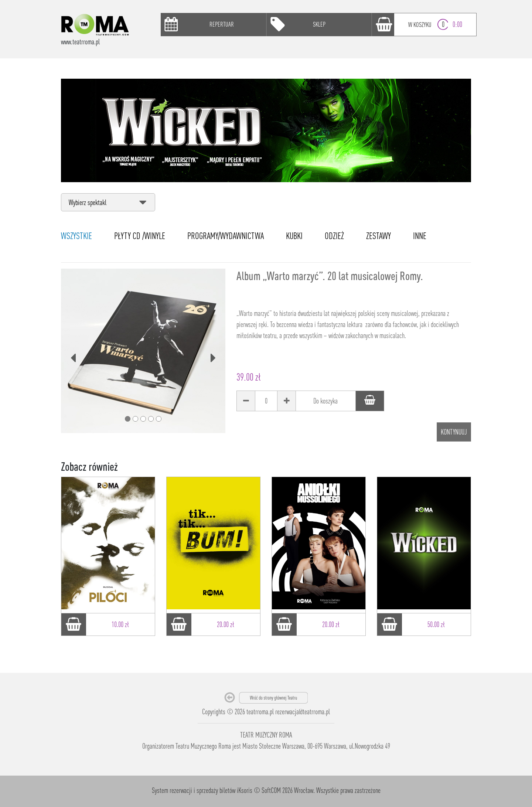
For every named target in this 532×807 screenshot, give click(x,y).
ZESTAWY (378, 236)
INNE (420, 236)
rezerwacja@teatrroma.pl (303, 711)
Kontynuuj (454, 432)
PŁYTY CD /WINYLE (140, 236)
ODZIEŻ (334, 236)
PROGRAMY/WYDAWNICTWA (226, 236)
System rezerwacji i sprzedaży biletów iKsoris (202, 790)
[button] (73, 351)
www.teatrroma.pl (80, 42)
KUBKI (294, 236)
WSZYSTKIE (76, 236)
